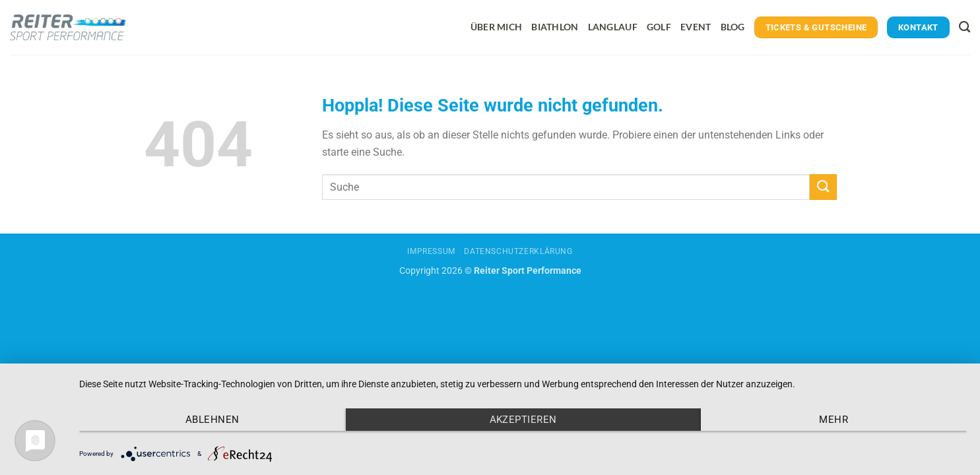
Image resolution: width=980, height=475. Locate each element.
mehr (833, 420)
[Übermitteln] (823, 187)
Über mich (497, 27)
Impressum (431, 251)
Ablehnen (212, 420)
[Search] (964, 27)
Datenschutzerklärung (518, 251)
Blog (733, 27)
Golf (659, 27)
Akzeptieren (523, 420)
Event (696, 27)
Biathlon (555, 27)
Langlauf (613, 27)
